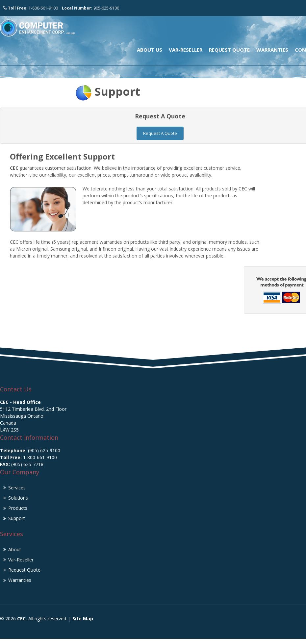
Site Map (83, 617)
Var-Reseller (186, 50)
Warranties (272, 50)
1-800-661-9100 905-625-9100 (61, 8)
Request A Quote (160, 132)
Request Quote (229, 50)
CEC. (22, 617)
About (15, 548)
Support (117, 91)
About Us (150, 50)
